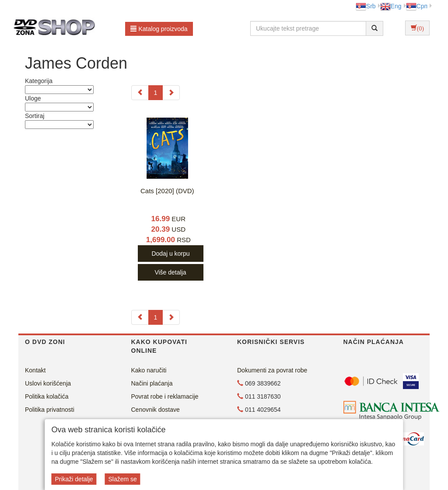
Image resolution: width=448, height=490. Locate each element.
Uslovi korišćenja (48, 383)
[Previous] (140, 93)
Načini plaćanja (152, 383)
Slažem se (122, 479)
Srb (366, 6)
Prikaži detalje (74, 479)
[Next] (171, 93)
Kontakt (35, 370)
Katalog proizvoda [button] (159, 29)
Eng (391, 6)
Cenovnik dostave (156, 410)
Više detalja (170, 272)
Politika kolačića (47, 396)
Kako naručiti (149, 370)
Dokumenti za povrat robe (272, 370)
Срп (417, 6)
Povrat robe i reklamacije (165, 396)
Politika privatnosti (50, 410)
